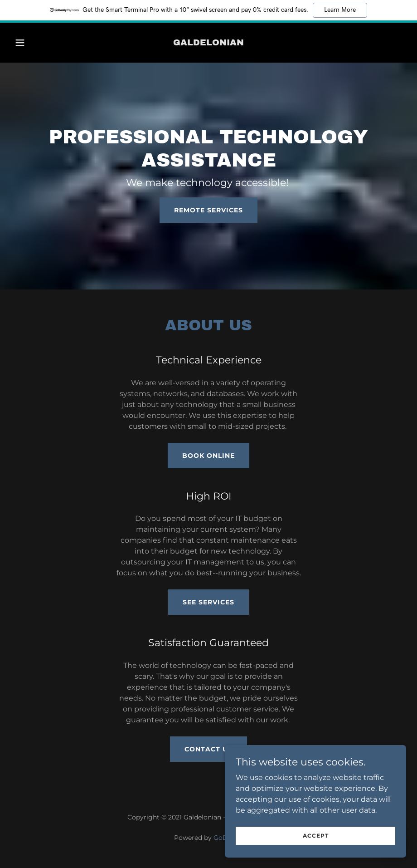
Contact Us (208, 749)
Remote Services (208, 210)
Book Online (208, 456)
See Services (208, 602)
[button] (31, 43)
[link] (208, 43)
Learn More (340, 10)
